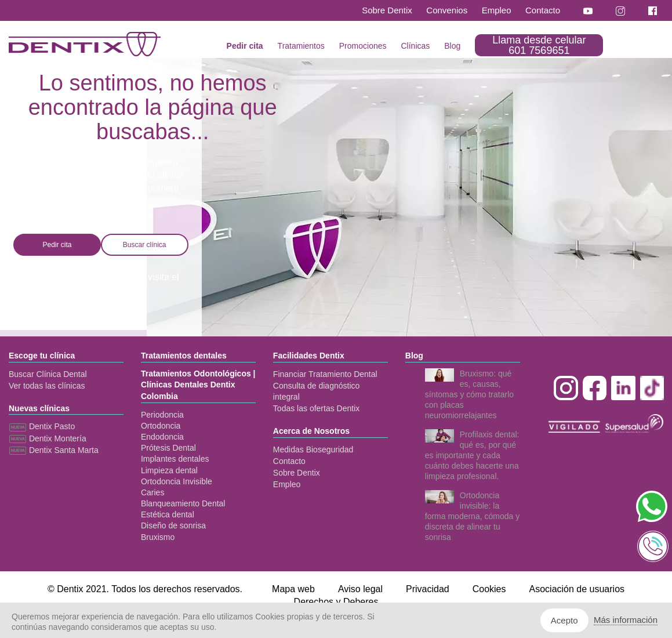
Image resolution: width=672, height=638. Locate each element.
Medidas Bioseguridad (313, 449)
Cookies (489, 589)
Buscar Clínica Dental (48, 374)
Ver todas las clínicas (47, 386)
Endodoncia (162, 437)
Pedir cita (245, 46)
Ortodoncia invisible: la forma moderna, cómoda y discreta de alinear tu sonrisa (472, 516)
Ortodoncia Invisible (177, 481)
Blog (452, 46)
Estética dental (168, 514)
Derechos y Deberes (336, 602)
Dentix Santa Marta (54, 450)
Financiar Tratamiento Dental (325, 374)
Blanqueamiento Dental (183, 503)
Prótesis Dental (168, 448)
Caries (152, 492)
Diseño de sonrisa (173, 525)
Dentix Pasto (42, 426)
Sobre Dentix (387, 10)
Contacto (543, 10)
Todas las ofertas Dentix (316, 408)
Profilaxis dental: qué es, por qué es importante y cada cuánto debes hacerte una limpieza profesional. (472, 455)
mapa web (35, 291)
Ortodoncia (161, 426)
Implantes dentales (175, 459)
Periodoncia (162, 415)
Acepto (564, 620)
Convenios (447, 10)
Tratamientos (301, 46)
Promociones (363, 46)
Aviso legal (360, 589)
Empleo (497, 10)
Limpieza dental (169, 470)
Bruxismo (158, 537)
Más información (626, 620)
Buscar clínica (145, 245)
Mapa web (293, 589)
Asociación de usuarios (577, 589)
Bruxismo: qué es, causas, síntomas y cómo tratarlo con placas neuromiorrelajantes (469, 394)
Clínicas (415, 46)
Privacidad (428, 589)
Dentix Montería (48, 438)
